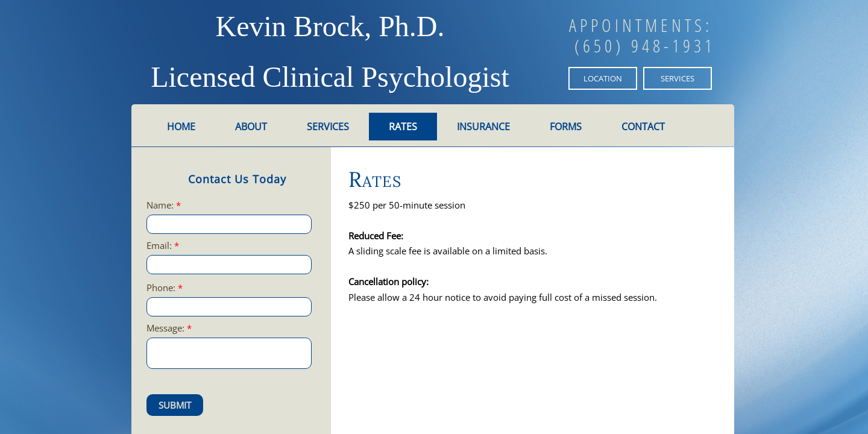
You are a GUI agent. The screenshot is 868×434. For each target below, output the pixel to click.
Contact (643, 127)
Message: (169, 328)
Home (181, 127)
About (251, 127)
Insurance (483, 127)
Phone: (165, 288)
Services (328, 127)
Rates (403, 127)
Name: (164, 205)
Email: (163, 246)
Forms (566, 127)
